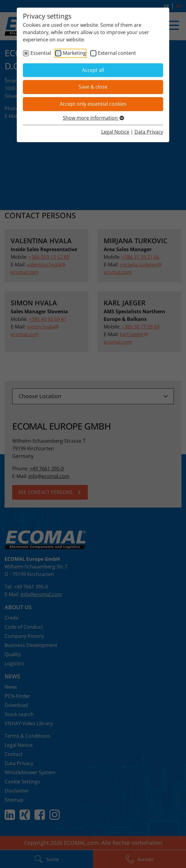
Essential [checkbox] (41, 53)
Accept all (93, 70)
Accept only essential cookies (93, 104)
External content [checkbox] (117, 53)
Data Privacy (149, 132)
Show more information (93, 118)
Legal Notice (115, 132)
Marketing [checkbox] (74, 53)
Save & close (93, 87)
